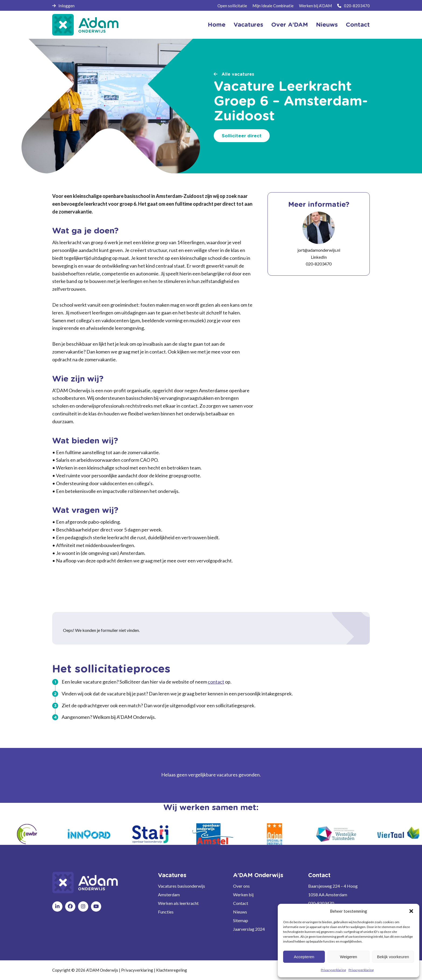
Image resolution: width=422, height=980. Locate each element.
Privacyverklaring (333, 970)
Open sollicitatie (232, 6)
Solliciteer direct (242, 136)
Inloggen (63, 6)
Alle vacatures (234, 74)
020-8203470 (354, 6)
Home (217, 25)
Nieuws (327, 25)
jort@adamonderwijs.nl (319, 250)
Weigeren (349, 957)
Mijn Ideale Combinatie (273, 6)
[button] (411, 911)
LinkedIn (319, 257)
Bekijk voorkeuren (393, 957)
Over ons (241, 886)
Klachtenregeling (172, 970)
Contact (358, 25)
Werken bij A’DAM (315, 6)
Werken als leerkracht (178, 903)
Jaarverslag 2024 (249, 929)
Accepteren (304, 957)
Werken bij (243, 895)
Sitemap (241, 920)
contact (216, 682)
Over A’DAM (290, 25)
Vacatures (248, 25)
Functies (166, 912)
